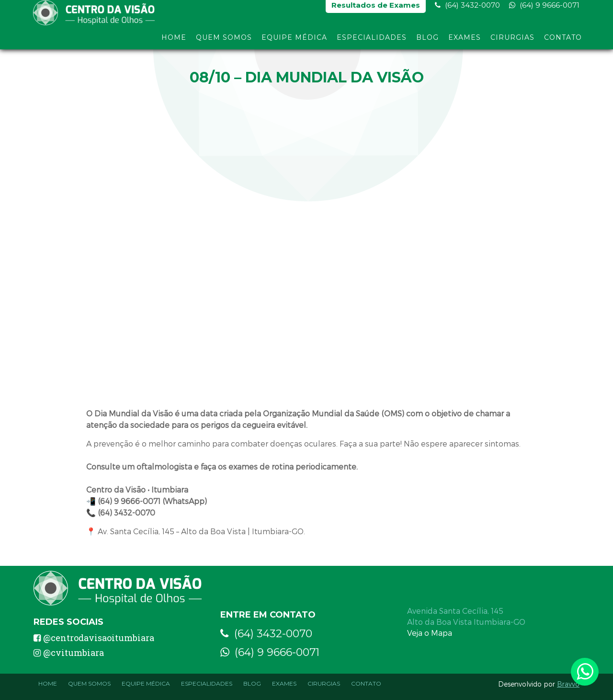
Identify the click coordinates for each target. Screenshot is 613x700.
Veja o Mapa (430, 633)
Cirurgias (512, 42)
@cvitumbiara (69, 653)
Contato (563, 42)
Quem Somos (224, 42)
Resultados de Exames (376, 10)
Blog (427, 42)
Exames (465, 42)
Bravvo (568, 684)
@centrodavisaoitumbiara (94, 638)
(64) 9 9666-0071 (544, 10)
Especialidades (372, 42)
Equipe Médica (294, 42)
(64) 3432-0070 (467, 10)
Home (174, 42)
